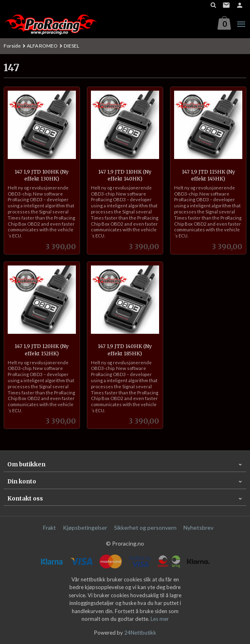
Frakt (50, 528)
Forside (12, 46)
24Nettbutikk (140, 633)
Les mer (160, 619)
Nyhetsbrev (198, 528)
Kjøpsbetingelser (85, 528)
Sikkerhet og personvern (145, 528)
